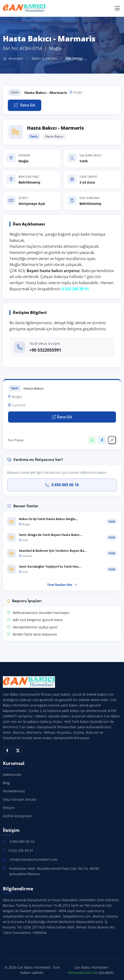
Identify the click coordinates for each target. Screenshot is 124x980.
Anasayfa (13, 58)
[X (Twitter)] (18, 750)
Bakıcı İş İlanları (44, 58)
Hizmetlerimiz (14, 791)
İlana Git (25, 105)
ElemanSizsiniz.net (83, 973)
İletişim (9, 808)
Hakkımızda (12, 775)
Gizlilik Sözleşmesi (17, 816)
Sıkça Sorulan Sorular (20, 799)
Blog (6, 783)
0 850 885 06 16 (62, 485)
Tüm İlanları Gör (62, 585)
